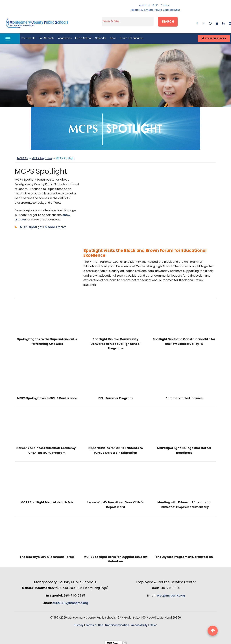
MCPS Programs (42, 156)
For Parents (28, 36)
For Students (47, 36)
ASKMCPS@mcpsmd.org (70, 601)
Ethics (153, 623)
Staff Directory (214, 36)
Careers (165, 5)
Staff (155, 5)
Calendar (101, 36)
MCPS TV (23, 156)
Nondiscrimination (117, 623)
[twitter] (204, 22)
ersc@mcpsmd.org (171, 593)
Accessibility (139, 623)
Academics (65, 36)
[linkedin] (223, 22)
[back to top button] (213, 631)
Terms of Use (94, 623)
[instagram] (210, 22)
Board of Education (132, 36)
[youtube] (217, 22)
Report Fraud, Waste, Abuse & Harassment (155, 10)
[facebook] (197, 22)
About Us (144, 5)
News (113, 36)
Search (171, 21)
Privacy (79, 623)
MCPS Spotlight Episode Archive (43, 225)
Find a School (83, 36)
